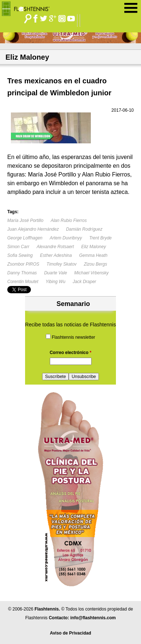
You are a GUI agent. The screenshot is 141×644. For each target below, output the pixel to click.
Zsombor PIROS (23, 264)
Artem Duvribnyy (66, 238)
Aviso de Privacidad (70, 633)
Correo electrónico (71, 353)
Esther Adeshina (56, 255)
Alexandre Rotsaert (55, 247)
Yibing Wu (55, 282)
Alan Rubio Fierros (69, 220)
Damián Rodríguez (84, 229)
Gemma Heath (93, 255)
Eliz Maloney (93, 247)
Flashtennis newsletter (73, 337)
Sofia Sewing (20, 255)
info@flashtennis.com (93, 618)
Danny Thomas (22, 273)
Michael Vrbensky (91, 273)
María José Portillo (25, 220)
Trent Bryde (100, 238)
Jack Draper (84, 282)
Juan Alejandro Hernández (33, 229)
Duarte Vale (55, 273)
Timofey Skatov (62, 264)
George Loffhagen (25, 238)
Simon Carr (18, 247)
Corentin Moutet (23, 282)
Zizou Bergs (96, 264)
